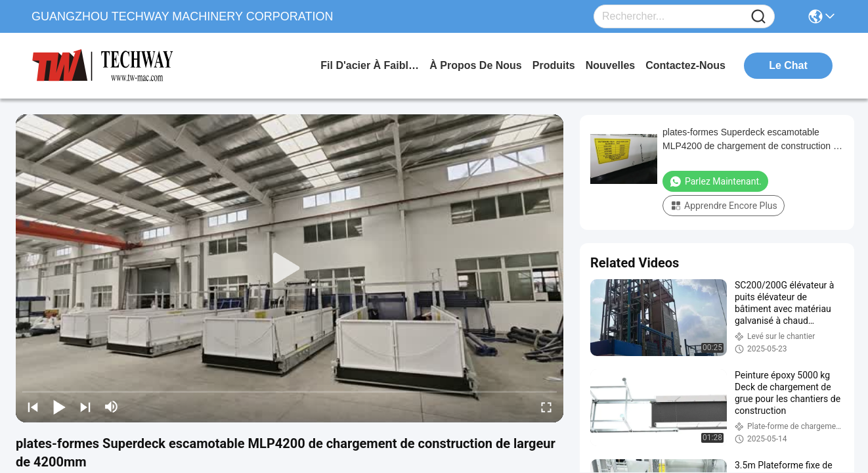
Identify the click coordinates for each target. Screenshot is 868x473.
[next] (85, 407)
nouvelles (611, 65)
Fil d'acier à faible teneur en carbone (370, 65)
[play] (290, 269)
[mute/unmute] (112, 407)
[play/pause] (59, 407)
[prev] (33, 407)
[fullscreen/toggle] (546, 407)
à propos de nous (475, 65)
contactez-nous (685, 65)
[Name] (758, 17)
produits (554, 65)
